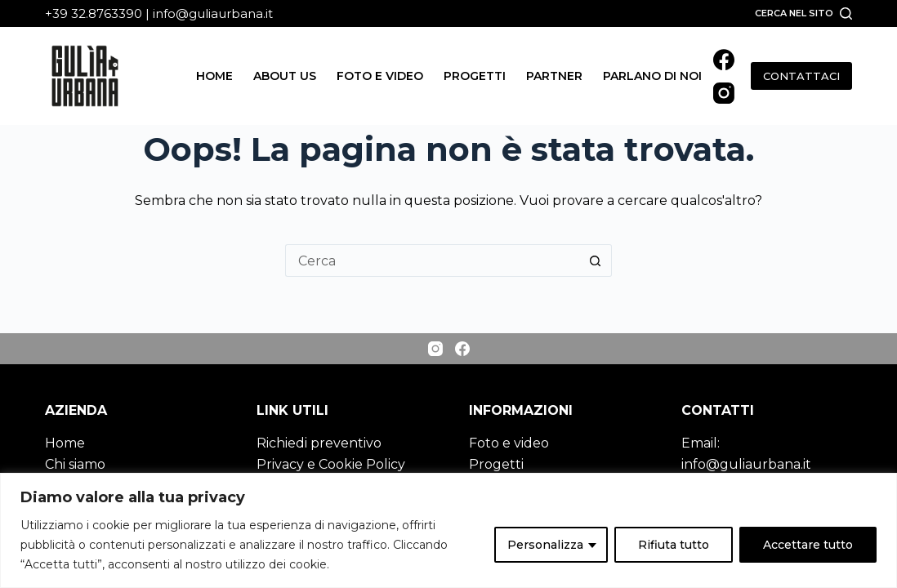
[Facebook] (724, 60)
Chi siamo (75, 464)
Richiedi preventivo (319, 443)
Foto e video (380, 76)
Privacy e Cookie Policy (331, 464)
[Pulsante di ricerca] (596, 261)
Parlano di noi (652, 76)
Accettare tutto (808, 545)
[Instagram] (724, 93)
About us (285, 76)
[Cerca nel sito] (803, 13)
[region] (448, 530)
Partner (554, 76)
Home (214, 76)
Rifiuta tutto (674, 545)
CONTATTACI (801, 76)
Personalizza (545, 545)
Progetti (475, 76)
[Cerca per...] (432, 261)
